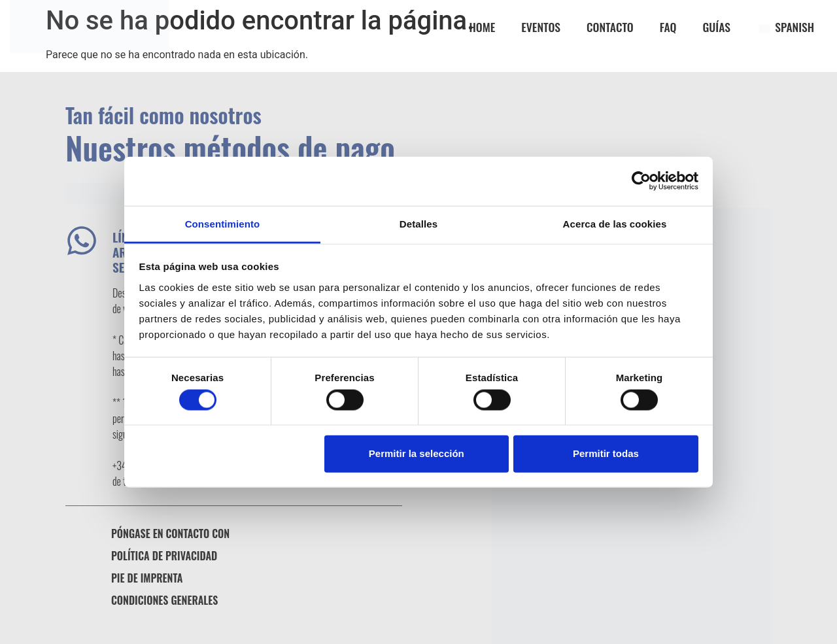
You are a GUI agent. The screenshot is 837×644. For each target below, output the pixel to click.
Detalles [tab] (418, 223)
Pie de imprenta (147, 578)
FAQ (668, 27)
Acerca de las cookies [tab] (615, 223)
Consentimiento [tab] (223, 223)
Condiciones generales (164, 600)
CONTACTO (610, 27)
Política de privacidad (164, 556)
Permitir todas (606, 453)
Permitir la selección (417, 453)
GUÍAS (717, 27)
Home (483, 27)
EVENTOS (541, 27)
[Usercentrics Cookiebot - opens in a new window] (641, 181)
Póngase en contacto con (170, 534)
